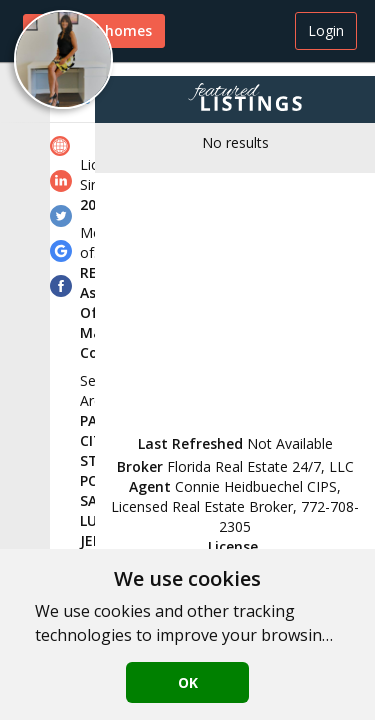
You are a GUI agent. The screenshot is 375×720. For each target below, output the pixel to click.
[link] (63, 148)
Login (326, 30)
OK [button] (188, 682)
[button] (63, 59)
